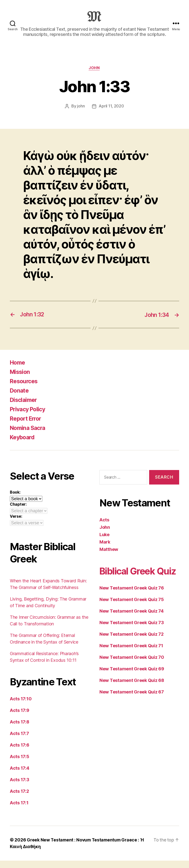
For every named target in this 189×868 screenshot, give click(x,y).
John (94, 75)
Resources (25, 389)
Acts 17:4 (20, 776)
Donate (20, 398)
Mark (105, 549)
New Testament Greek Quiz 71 (131, 665)
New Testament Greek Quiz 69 (132, 688)
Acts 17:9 (20, 718)
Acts (104, 527)
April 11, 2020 (111, 114)
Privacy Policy (29, 417)
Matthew (109, 557)
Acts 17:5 (20, 764)
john (81, 114)
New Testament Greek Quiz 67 (132, 712)
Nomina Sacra (29, 435)
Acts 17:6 (20, 753)
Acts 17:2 (19, 799)
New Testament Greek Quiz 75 (132, 619)
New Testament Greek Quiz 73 (132, 642)
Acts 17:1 (19, 810)
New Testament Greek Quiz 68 (132, 700)
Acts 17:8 (20, 729)
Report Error (27, 426)
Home (18, 370)
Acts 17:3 (20, 787)
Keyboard (23, 445)
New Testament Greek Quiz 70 (132, 677)
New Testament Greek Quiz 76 (132, 608)
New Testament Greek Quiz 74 (132, 631)
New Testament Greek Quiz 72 (132, 654)
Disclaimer (24, 407)
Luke (104, 542)
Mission (21, 379)
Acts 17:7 (19, 741)
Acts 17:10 (21, 706)
